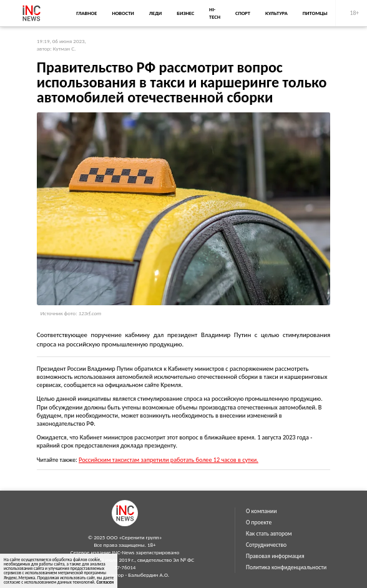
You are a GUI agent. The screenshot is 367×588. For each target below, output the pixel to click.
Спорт (243, 13)
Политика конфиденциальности (286, 567)
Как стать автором (269, 534)
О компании (261, 511)
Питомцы (315, 13)
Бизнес (185, 13)
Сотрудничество (266, 545)
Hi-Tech (215, 13)
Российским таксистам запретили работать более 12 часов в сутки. (169, 460)
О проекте (259, 522)
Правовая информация (275, 556)
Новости (123, 13)
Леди (155, 13)
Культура (276, 13)
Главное (86, 13)
